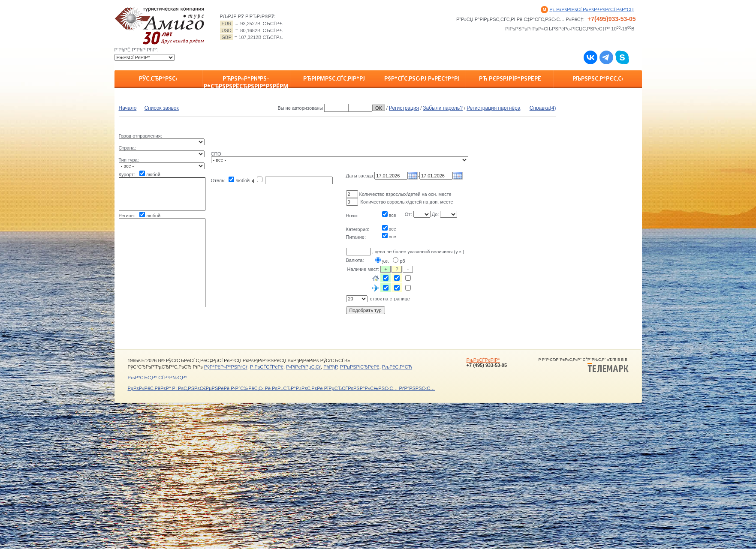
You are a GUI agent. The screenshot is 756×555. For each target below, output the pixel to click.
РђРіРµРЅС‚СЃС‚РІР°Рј (334, 78)
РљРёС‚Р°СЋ (397, 367)
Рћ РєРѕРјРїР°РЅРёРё (510, 78)
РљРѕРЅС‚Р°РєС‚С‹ (598, 78)
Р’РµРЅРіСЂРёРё (359, 367)
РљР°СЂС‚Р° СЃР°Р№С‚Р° (158, 378)
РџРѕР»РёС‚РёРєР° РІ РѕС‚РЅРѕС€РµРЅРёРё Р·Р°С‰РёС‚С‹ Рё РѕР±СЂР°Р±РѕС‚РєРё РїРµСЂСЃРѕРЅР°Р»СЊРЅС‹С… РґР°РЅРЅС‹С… (282, 388)
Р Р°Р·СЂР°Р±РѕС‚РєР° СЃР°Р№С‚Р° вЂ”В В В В (584, 365)
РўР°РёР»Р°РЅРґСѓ (226, 367)
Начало (128, 108)
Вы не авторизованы (300, 108)
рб (402, 261)
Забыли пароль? (443, 108)
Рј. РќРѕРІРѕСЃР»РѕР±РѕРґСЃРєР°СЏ (591, 9)
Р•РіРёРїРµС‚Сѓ (303, 367)
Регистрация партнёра (493, 108)
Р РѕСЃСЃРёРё (267, 367)
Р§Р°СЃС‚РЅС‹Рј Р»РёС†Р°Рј (422, 78)
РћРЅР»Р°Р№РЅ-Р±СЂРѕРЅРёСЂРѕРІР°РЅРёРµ (246, 81)
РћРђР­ (330, 367)
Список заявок (162, 108)
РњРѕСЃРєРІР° (483, 360)
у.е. (386, 261)
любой (153, 174)
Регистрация (404, 108)
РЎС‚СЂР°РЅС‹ (158, 78)
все (393, 215)
